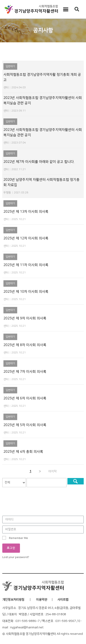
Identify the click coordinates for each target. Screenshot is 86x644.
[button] (66, 9)
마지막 (53, 471)
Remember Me (15, 538)
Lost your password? (16, 557)
